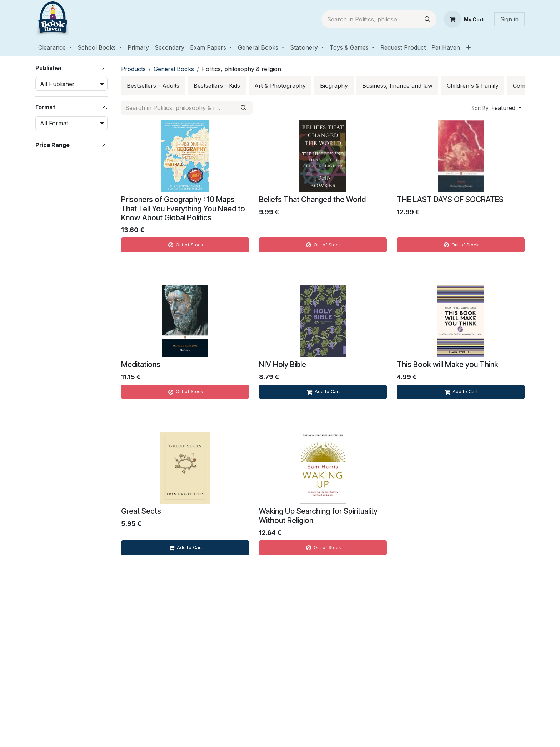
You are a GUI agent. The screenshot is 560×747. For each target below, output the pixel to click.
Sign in (509, 19)
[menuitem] (55, 47)
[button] (496, 108)
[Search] (427, 19)
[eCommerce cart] (464, 19)
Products (133, 69)
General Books (174, 69)
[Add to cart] (323, 392)
